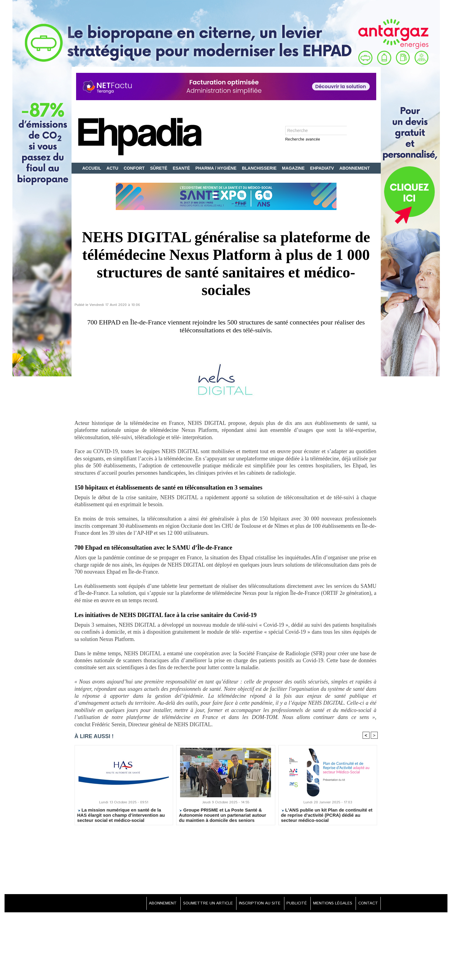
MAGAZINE (294, 168)
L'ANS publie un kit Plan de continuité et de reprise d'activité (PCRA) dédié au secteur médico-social (327, 816)
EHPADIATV (323, 168)
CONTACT (367, 904)
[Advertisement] (226, 861)
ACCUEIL (92, 168)
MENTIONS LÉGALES (330, 904)
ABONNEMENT (354, 168)
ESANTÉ (182, 168)
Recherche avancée (303, 140)
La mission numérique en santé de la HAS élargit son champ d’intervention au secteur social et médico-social (121, 816)
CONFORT (135, 168)
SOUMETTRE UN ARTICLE (198, 904)
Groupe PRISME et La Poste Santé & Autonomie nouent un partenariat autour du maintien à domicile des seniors (223, 816)
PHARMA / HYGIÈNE (216, 168)
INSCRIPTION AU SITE (252, 904)
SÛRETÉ (159, 168)
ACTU (113, 168)
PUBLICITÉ (292, 904)
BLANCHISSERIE (260, 168)
